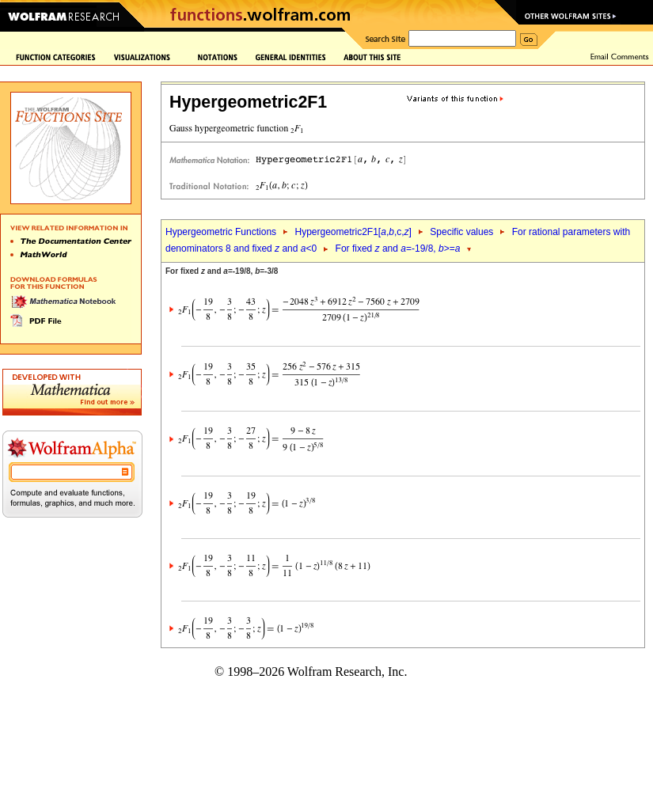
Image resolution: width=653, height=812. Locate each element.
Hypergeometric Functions (221, 232)
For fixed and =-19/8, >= (398, 249)
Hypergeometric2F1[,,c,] (353, 232)
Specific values (461, 232)
